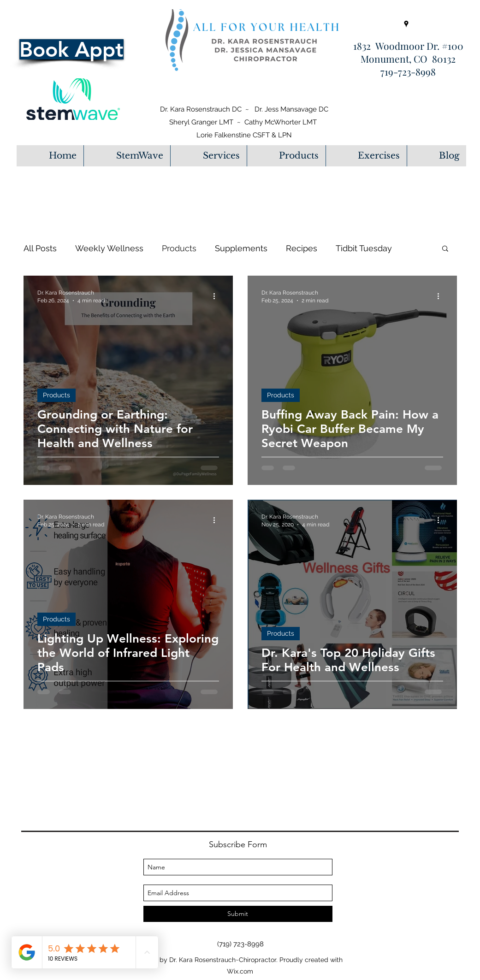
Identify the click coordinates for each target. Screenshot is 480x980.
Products (179, 248)
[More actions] (218, 296)
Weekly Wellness (109, 248)
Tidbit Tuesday (364, 248)
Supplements (241, 248)
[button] (208, 156)
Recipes (302, 248)
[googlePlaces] (406, 24)
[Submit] (238, 914)
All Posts (40, 248)
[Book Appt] (71, 49)
